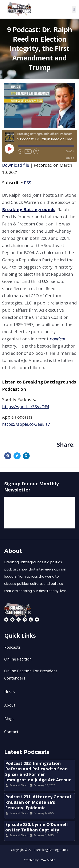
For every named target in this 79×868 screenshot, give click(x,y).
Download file (16, 165)
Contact (11, 732)
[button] (74, 9)
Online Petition (18, 659)
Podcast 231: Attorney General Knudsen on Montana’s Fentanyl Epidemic (38, 802)
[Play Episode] (9, 149)
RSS (28, 183)
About (10, 705)
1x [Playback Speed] (28, 151)
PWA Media (47, 860)
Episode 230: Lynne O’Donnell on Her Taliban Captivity (37, 827)
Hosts (9, 692)
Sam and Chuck (19, 785)
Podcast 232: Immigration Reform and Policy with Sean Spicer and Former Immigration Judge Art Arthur (38, 772)
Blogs (9, 719)
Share (70, 158)
